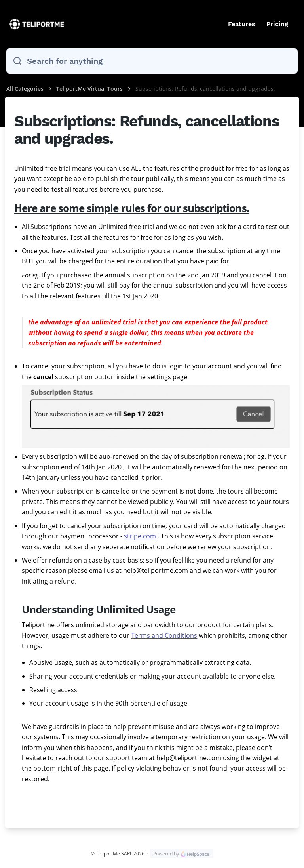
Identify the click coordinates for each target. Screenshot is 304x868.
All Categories (25, 89)
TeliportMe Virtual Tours (90, 89)
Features (242, 24)
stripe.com (140, 536)
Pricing (277, 24)
